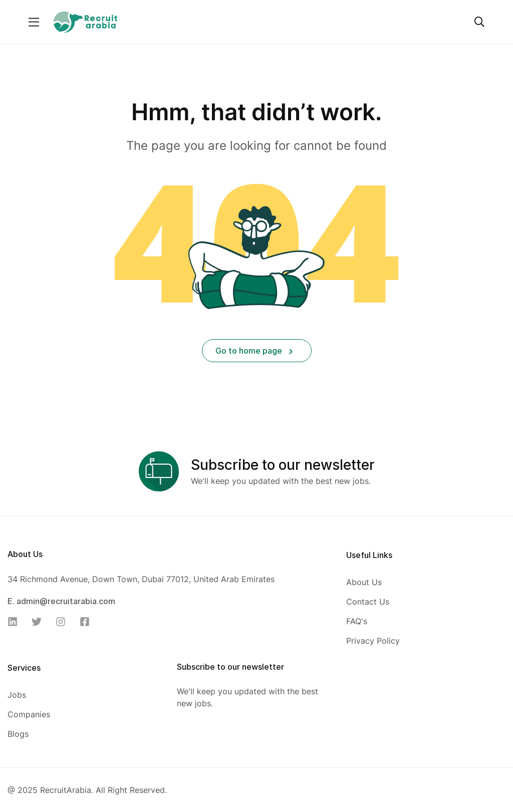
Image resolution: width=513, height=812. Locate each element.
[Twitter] (40, 622)
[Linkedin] (16, 622)
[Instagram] (64, 622)
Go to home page (254, 351)
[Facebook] (88, 622)
